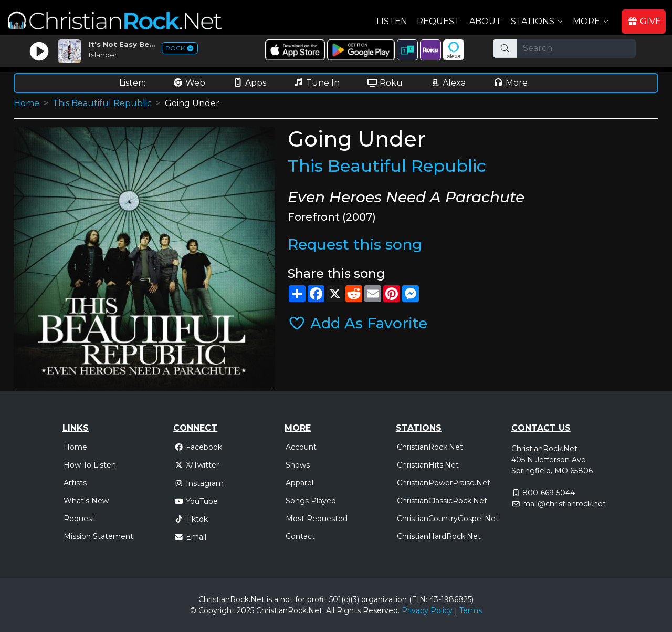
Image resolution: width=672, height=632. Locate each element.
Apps (249, 83)
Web (189, 83)
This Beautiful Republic (102, 103)
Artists (75, 483)
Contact (300, 536)
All (330, 610)
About (485, 21)
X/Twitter (197, 465)
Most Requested (317, 519)
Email (190, 537)
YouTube (196, 501)
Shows (298, 465)
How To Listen (90, 465)
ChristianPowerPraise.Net (444, 483)
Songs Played (311, 501)
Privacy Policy (427, 610)
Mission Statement (98, 536)
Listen (392, 21)
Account (301, 447)
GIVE (644, 21)
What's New (86, 501)
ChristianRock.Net (430, 447)
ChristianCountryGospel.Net (448, 519)
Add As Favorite (358, 323)
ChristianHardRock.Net (439, 536)
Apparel (300, 483)
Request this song (355, 244)
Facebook (198, 447)
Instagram (199, 483)
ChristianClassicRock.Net (442, 501)
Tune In (317, 83)
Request (438, 21)
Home (27, 103)
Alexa (448, 83)
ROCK (180, 48)
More (510, 83)
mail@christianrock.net (564, 504)
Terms (471, 610)
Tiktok (191, 519)
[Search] (576, 48)
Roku (385, 83)
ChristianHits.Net (428, 465)
